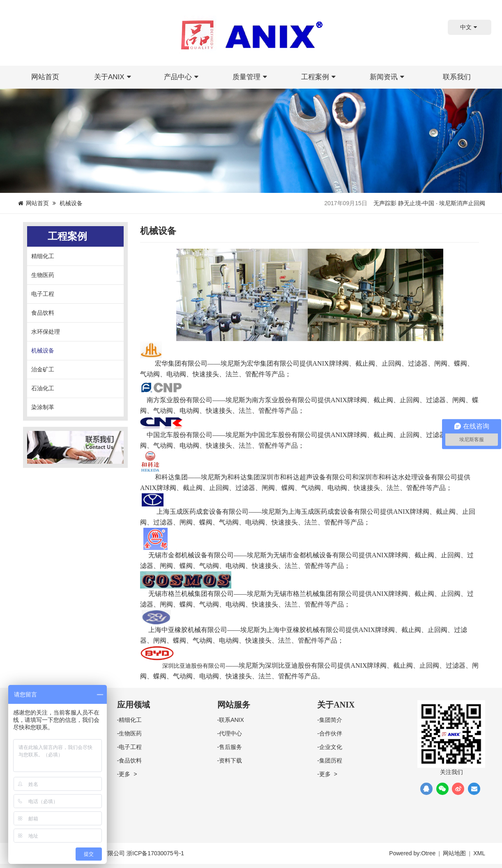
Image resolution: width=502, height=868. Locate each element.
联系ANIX (231, 720)
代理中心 (230, 733)
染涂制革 (43, 407)
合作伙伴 (331, 733)
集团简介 (331, 720)
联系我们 (457, 77)
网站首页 (45, 77)
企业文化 (331, 747)
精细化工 (43, 256)
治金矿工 (43, 369)
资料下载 (230, 760)
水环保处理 (46, 332)
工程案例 (320, 77)
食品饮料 (43, 313)
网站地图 (454, 853)
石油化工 (43, 388)
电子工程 (43, 294)
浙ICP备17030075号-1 (155, 853)
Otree (428, 853)
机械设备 (43, 350)
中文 (470, 27)
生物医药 (43, 275)
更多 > (128, 774)
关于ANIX (114, 77)
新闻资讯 (388, 77)
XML (479, 853)
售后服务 (230, 747)
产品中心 (182, 77)
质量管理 (251, 77)
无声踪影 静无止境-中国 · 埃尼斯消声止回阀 (429, 203)
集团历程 (331, 760)
